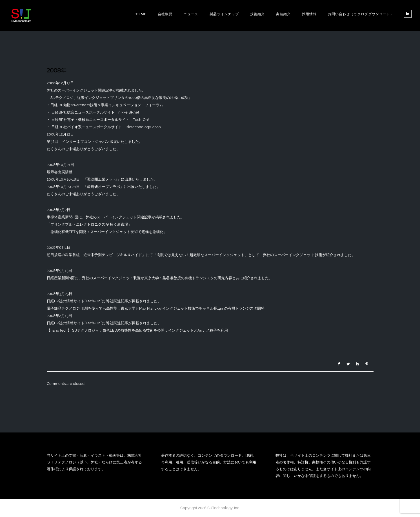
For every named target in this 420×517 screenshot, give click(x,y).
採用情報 (309, 14)
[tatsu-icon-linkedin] (408, 14)
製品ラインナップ (224, 14)
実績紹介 (283, 14)
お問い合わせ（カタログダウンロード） (361, 14)
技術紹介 (257, 14)
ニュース (191, 14)
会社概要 (165, 14)
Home (140, 14)
